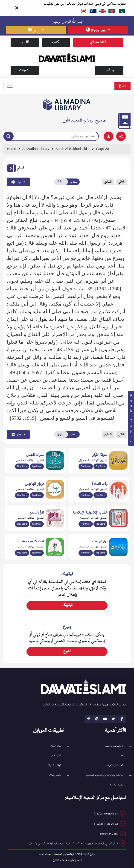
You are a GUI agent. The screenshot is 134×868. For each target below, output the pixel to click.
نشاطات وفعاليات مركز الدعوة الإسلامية (105, 775)
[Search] (9, 137)
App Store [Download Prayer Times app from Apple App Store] (100, 495)
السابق (108, 182)
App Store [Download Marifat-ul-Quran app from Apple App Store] (100, 466)
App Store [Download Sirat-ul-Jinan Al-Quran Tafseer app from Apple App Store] (37, 466)
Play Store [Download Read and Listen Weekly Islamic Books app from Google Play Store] (22, 524)
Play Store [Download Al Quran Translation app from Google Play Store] (22, 466)
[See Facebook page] (122, 719)
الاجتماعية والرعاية (114, 746)
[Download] (109, 136)
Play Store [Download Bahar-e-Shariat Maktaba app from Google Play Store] (86, 553)
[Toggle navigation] (10, 86)
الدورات (25, 70)
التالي (121, 182)
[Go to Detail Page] (75, 149)
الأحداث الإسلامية (115, 765)
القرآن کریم (56, 756)
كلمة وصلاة (55, 775)
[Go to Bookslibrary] (67, 105)
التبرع (67, 651)
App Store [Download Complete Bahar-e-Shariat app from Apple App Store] (100, 553)
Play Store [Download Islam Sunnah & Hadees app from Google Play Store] (22, 495)
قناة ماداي (98, 42)
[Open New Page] (61, 182)
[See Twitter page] (113, 719)
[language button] (36, 30)
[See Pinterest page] (89, 719)
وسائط (109, 70)
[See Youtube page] (105, 719)
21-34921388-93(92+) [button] (106, 814)
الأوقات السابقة (54, 765)
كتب (56, 42)
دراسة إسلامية (117, 785)
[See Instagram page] (97, 719)
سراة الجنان (56, 746)
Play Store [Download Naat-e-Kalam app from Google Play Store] (22, 553)
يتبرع (122, 86)
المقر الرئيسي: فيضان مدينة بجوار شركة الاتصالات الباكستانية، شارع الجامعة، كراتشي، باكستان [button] (74, 844)
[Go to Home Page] (67, 56)
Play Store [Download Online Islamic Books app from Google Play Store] (86, 524)
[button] (12, 168)
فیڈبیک (67, 605)
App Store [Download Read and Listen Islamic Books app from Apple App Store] (37, 524)
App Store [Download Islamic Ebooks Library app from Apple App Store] (100, 524)
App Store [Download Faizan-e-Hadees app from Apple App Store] (37, 495)
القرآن (25, 42)
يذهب (74, 182)
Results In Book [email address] (109, 834)
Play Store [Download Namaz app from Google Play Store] (86, 495)
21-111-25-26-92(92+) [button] (106, 824)
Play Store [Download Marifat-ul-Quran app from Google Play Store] (86, 466)
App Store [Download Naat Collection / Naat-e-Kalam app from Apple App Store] (37, 553)
